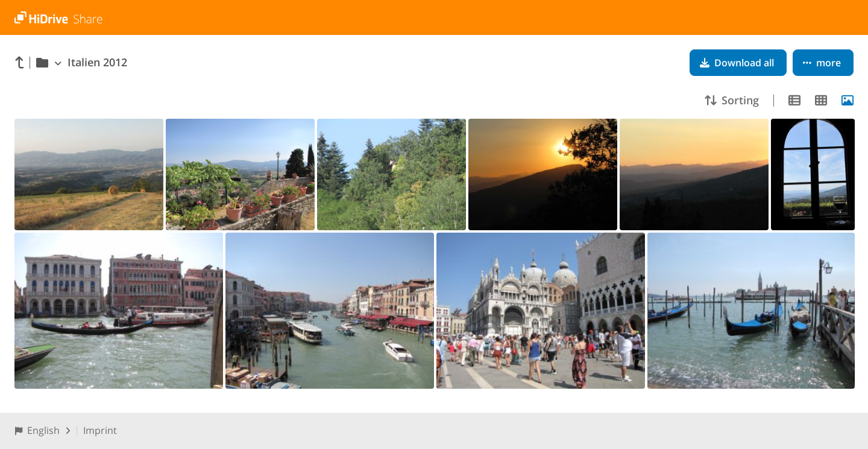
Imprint (100, 430)
